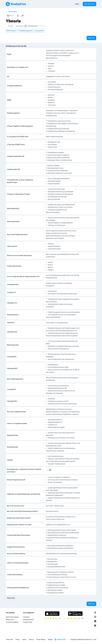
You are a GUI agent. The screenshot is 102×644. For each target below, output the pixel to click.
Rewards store (10, 620)
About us (31, 639)
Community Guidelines (12, 622)
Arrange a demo (28, 622)
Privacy (18, 639)
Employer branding (28, 620)
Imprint (24, 639)
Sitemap (50, 639)
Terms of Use (9, 639)
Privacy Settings (41, 639)
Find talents (26, 617)
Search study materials (12, 617)
